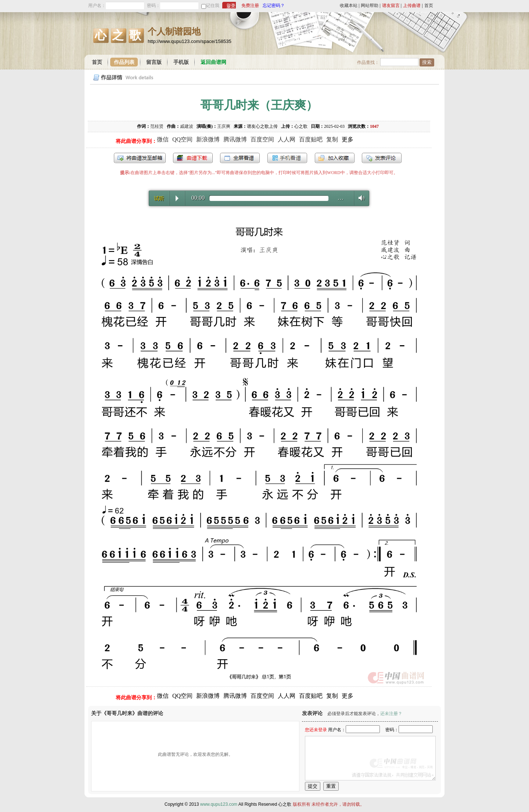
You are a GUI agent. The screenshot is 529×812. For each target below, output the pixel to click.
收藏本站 (349, 6)
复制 (332, 139)
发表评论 (382, 158)
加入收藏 (335, 158)
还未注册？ (391, 714)
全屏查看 (240, 158)
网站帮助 (370, 6)
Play (177, 198)
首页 (429, 6)
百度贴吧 (311, 139)
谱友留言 (391, 6)
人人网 (287, 139)
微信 (163, 139)
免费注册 (250, 6)
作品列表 (124, 62)
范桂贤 (157, 126)
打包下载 (193, 158)
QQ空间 (182, 139)
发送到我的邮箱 (140, 158)
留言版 (154, 62)
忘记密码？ (274, 6)
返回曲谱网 (213, 62)
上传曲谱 (412, 6)
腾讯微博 (235, 139)
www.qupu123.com (219, 804)
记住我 (213, 6)
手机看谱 (287, 158)
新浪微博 (208, 139)
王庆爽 (224, 126)
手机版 (181, 62)
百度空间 (262, 139)
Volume (359, 198)
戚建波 (187, 126)
